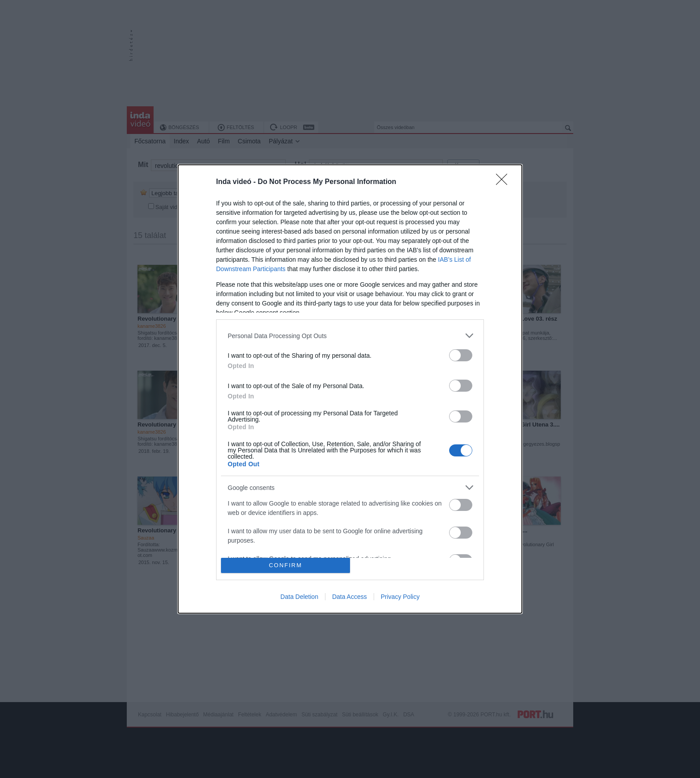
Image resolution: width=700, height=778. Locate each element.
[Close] (504, 182)
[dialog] (350, 389)
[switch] (461, 355)
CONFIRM (285, 565)
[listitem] (350, 336)
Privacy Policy (400, 597)
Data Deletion (299, 597)
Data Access (350, 597)
